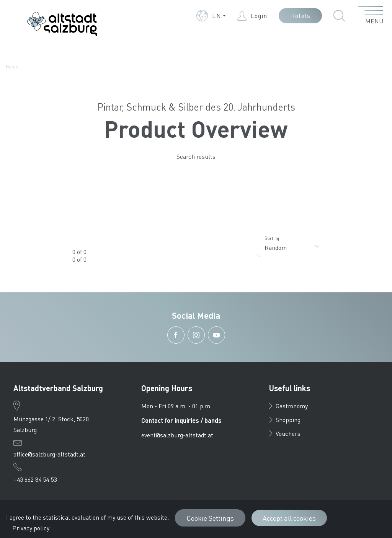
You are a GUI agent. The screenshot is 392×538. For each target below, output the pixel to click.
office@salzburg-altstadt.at (49, 454)
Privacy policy (31, 528)
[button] (211, 16)
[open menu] (371, 16)
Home (12, 66)
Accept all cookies (289, 518)
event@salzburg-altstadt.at (177, 435)
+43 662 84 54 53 (35, 479)
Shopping (285, 420)
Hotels (300, 15)
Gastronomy (288, 406)
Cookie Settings (210, 518)
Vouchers (285, 433)
